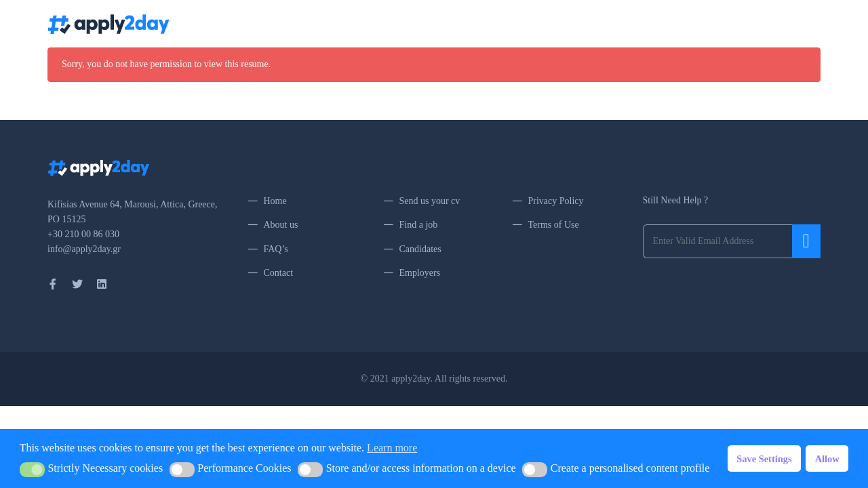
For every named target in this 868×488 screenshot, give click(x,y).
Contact (670, 23)
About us (281, 225)
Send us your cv (430, 201)
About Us (585, 23)
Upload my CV (524, 23)
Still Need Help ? (676, 200)
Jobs (474, 23)
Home (439, 23)
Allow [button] (827, 459)
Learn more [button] (392, 448)
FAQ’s (629, 23)
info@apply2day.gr (84, 249)
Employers (420, 273)
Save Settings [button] (764, 459)
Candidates (420, 249)
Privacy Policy (556, 201)
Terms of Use (554, 225)
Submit (806, 241)
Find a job (419, 225)
